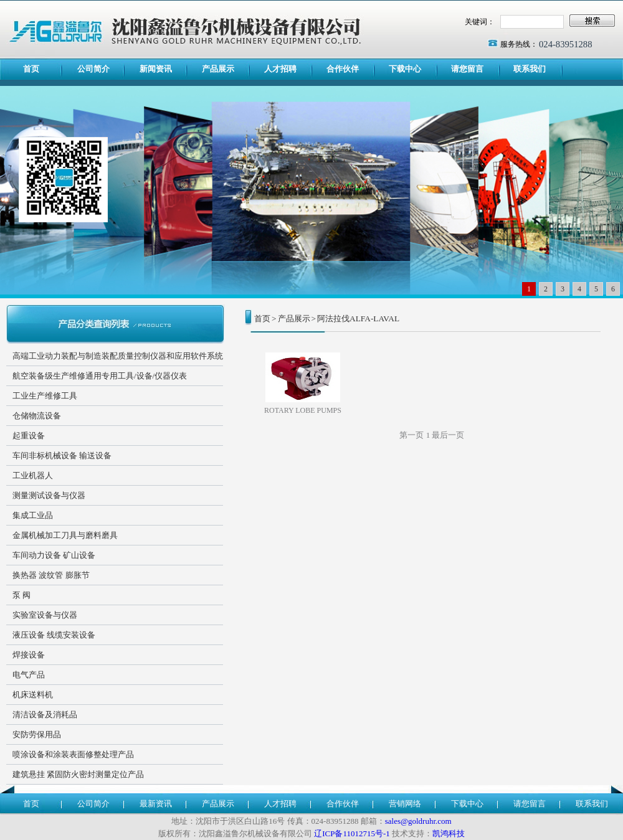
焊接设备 (29, 655)
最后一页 (448, 435)
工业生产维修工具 (45, 396)
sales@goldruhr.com (418, 821)
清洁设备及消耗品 (45, 715)
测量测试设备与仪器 (49, 495)
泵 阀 (21, 595)
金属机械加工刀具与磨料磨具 (65, 535)
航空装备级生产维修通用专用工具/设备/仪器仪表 (100, 376)
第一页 (411, 435)
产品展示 (218, 69)
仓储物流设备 (37, 416)
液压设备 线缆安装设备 (54, 635)
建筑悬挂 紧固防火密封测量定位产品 (78, 774)
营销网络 (405, 804)
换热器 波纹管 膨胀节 (51, 575)
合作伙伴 (343, 69)
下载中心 (405, 69)
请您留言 (467, 69)
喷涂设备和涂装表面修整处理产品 (73, 754)
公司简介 (93, 69)
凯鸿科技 (449, 833)
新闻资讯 (156, 69)
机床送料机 (33, 695)
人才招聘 (280, 69)
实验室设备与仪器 (45, 615)
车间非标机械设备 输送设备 (62, 455)
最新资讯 (156, 804)
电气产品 (29, 675)
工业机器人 (33, 475)
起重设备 (29, 436)
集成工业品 (33, 515)
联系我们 (530, 69)
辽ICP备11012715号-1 (352, 833)
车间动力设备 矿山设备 (54, 555)
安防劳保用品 (37, 734)
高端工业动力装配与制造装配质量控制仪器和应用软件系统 (118, 356)
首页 (31, 69)
